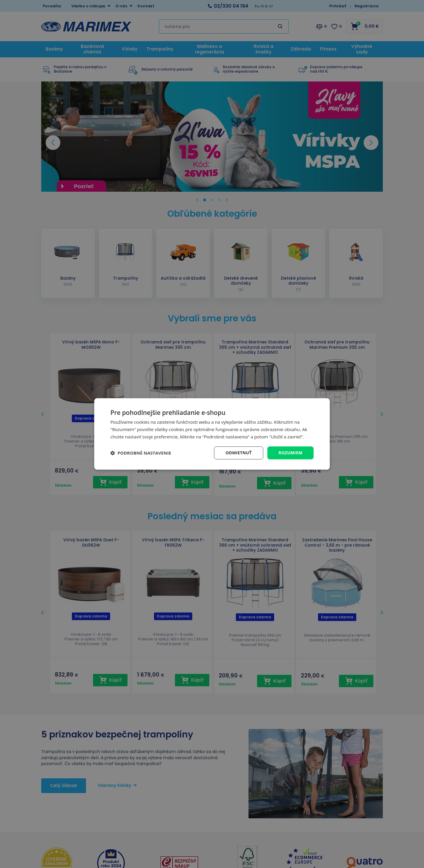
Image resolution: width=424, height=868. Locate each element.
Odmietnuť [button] (239, 453)
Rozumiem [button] (290, 453)
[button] (141, 453)
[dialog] (212, 434)
